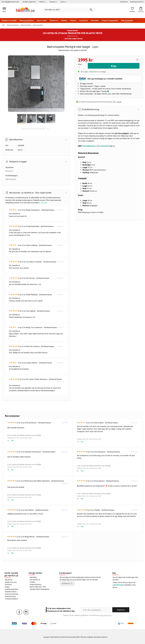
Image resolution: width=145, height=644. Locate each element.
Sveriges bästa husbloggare (39, 589)
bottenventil (104, 146)
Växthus (64, 21)
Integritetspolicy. (106, 615)
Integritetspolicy (36, 584)
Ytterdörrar (54, 21)
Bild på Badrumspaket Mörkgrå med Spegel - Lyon (35, 129)
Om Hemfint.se (35, 580)
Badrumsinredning (27, 21)
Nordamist (9, 171)
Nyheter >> (43, 2)
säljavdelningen (118, 585)
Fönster (73, 21)
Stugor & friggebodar (110, 21)
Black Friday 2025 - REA (38, 587)
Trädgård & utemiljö (9, 21)
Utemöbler (95, 21)
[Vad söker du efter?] (69, 10)
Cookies (32, 582)
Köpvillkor (33, 577)
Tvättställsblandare (89, 146)
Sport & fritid (42, 21)
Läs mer (44, 203)
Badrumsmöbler (127, 21)
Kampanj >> (53, 2)
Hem (3, 25)
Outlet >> (63, 2)
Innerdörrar (83, 21)
